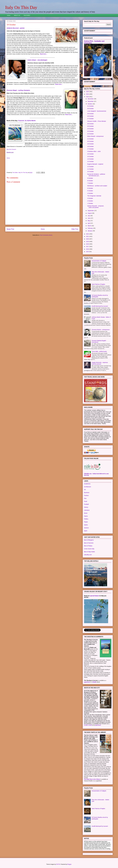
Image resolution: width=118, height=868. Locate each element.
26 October (90, 124)
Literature (87, 510)
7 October (90, 183)
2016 (88, 249)
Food (86, 501)
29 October (90, 114)
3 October (90, 198)
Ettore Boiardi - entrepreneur (95, 136)
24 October (90, 129)
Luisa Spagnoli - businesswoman (97, 111)
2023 (88, 97)
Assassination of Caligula (99, 261)
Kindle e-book (88, 725)
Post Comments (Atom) (46, 235)
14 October (90, 159)
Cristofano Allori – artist (94, 151)
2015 (88, 252)
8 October (90, 181)
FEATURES (27, 15)
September (91, 211)
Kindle (94, 682)
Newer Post (10, 229)
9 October (90, 178)
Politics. (86, 519)
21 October (90, 139)
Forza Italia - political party (99, 351)
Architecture (88, 487)
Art (85, 490)
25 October (90, 126)
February (90, 228)
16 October (90, 154)
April (89, 223)
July (89, 216)
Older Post (75, 229)
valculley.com (88, 555)
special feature (95, 596)
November (91, 101)
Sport (86, 531)
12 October (90, 167)
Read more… (44, 54)
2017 (88, 246)
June (89, 218)
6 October (90, 188)
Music (86, 513)
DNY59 (58, 864)
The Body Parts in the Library (92, 779)
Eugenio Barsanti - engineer (95, 164)
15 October (90, 156)
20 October (90, 141)
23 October (90, 131)
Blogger (69, 864)
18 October (90, 146)
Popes (86, 522)
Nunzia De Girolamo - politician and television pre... (96, 175)
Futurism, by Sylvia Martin (27, 121)
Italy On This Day (21, 7)
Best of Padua (88, 546)
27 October (90, 119)
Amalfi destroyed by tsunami (100, 306)
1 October (90, 203)
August (90, 213)
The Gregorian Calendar (94, 196)
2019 (88, 242)
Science (86, 528)
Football (86, 504)
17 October (90, 149)
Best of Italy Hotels (89, 552)
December (91, 99)
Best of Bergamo (89, 540)
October (90, 104)
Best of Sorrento (89, 543)
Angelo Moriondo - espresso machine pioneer (100, 363)
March (90, 226)
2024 (88, 94)
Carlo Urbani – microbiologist (37, 60)
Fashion (86, 495)
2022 (88, 234)
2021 (88, 236)
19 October (90, 144)
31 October (90, 106)
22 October (90, 134)
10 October (90, 172)
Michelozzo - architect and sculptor (97, 186)
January (90, 231)
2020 (88, 239)
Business (87, 493)
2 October (90, 201)
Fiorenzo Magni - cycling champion (18, 90)
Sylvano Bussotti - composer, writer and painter (96, 207)
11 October (90, 169)
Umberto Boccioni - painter (16, 28)
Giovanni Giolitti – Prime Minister (97, 121)
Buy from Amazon (11, 149)
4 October (90, 193)
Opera (86, 516)
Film (85, 498)
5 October (90, 191)
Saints (86, 525)
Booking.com (10, 152)
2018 (88, 244)
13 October (90, 161)
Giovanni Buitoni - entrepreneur (101, 330)
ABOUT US (17, 15)
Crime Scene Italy (89, 549)
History (86, 507)
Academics (87, 484)
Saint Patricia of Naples (98, 284)
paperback (87, 682)
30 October (90, 109)
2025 (88, 92)
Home (9, 15)
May (89, 221)
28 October (90, 116)
